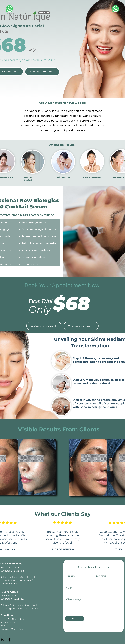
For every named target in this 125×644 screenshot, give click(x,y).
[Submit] (75, 619)
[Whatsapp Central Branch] (42, 72)
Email (68, 588)
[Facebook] (10, 640)
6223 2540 (15, 568)
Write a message (73, 599)
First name (70, 576)
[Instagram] (3, 640)
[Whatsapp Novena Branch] (44, 326)
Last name (101, 576)
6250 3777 (14, 596)
